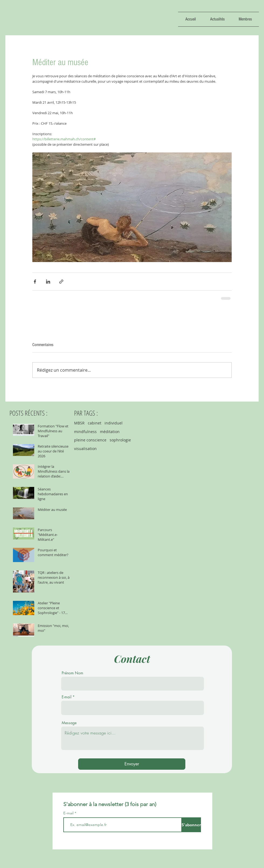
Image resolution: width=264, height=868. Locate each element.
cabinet (95, 423)
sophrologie (120, 440)
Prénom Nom (72, 673)
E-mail (67, 697)
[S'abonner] (191, 825)
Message (69, 723)
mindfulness (85, 432)
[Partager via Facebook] (35, 282)
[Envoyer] (132, 764)
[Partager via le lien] (61, 282)
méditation (110, 432)
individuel (114, 423)
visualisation (85, 449)
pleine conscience (90, 440)
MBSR (79, 423)
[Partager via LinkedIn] (48, 282)
